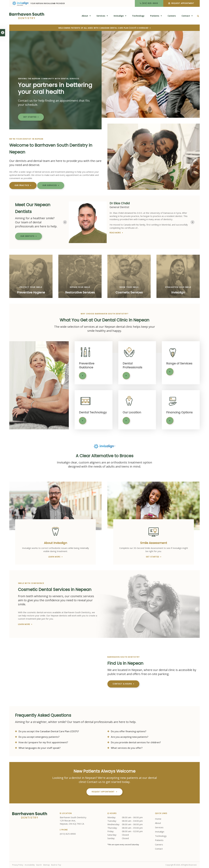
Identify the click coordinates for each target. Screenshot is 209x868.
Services (101, 16)
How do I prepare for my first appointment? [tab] (43, 742)
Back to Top (56, 865)
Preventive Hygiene (31, 292)
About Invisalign (56, 543)
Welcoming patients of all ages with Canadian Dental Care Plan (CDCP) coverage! (103, 28)
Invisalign (119, 16)
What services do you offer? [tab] (127, 748)
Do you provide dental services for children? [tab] (136, 742)
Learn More (83, 376)
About (85, 16)
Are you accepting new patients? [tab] (130, 737)
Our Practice (22, 185)
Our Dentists (27, 236)
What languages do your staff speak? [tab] (40, 748)
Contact (186, 16)
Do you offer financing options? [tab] (129, 731)
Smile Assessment (154, 543)
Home (158, 819)
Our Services (50, 185)
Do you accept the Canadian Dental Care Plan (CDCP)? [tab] (49, 731)
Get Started (30, 117)
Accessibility (30, 865)
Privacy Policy (18, 865)
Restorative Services (80, 292)
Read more (115, 231)
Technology (138, 16)
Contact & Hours (122, 684)
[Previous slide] (65, 222)
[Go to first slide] (193, 222)
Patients (155, 16)
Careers (172, 16)
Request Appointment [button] (183, 3)
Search (39, 865)
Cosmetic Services (129, 292)
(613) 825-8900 (150, 3)
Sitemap (46, 865)
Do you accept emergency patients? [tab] (39, 737)
